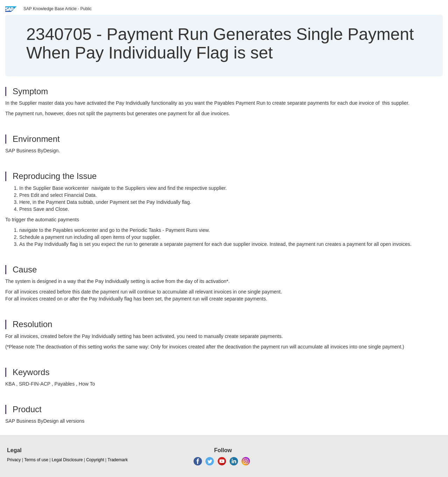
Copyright (95, 460)
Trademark (118, 460)
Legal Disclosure (67, 460)
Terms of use (36, 460)
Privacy (14, 460)
